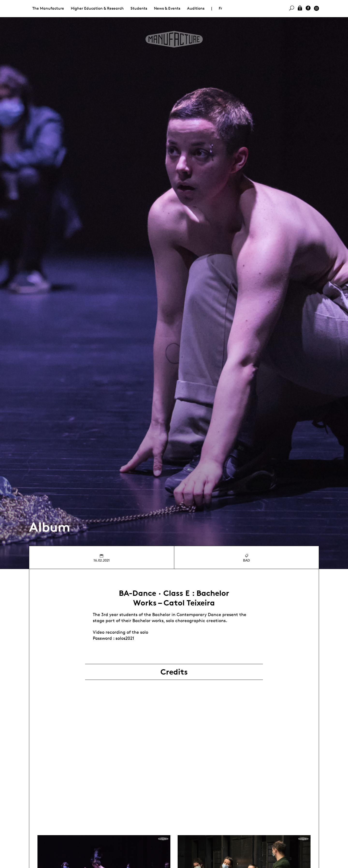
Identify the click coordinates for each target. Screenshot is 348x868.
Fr (220, 8)
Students (139, 8)
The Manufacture (48, 8)
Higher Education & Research (97, 8)
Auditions (196, 8)
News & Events (167, 8)
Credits (174, 672)
